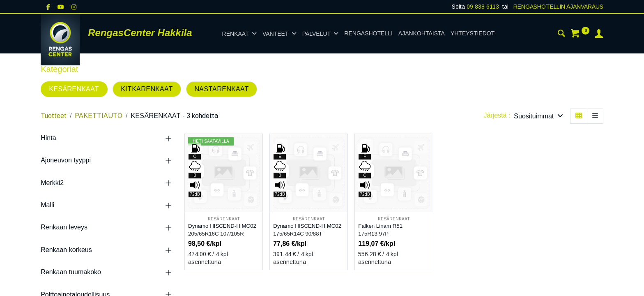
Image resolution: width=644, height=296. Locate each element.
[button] (538, 116)
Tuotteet (54, 116)
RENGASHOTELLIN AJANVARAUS (558, 7)
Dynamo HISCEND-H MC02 (222, 226)
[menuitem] (368, 34)
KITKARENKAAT (147, 89)
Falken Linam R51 (380, 226)
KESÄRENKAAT (74, 89)
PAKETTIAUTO (99, 116)
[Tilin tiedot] (599, 35)
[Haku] (561, 35)
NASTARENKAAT (222, 89)
